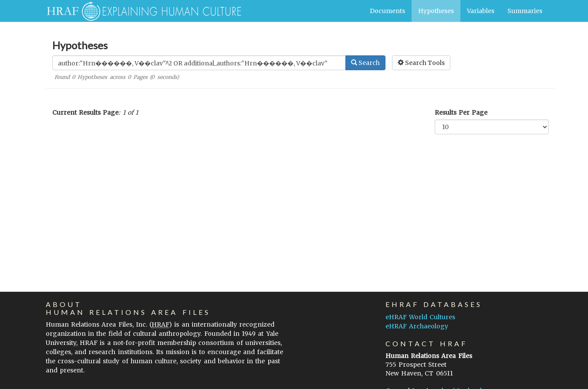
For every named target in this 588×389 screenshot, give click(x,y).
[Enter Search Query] (199, 63)
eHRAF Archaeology (417, 326)
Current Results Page (85, 113)
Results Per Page (461, 113)
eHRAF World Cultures (420, 317)
